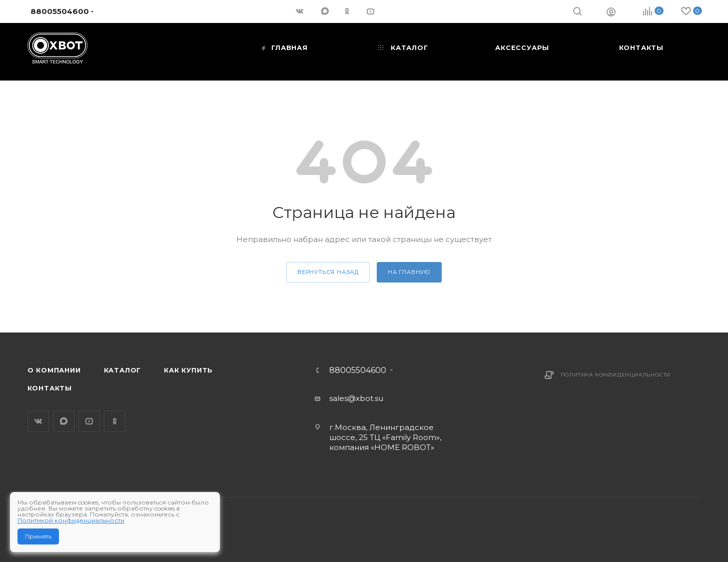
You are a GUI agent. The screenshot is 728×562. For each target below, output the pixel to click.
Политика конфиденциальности (616, 375)
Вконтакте (38, 421)
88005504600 (358, 370)
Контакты (50, 388)
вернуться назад (328, 272)
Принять (38, 536)
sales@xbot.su (356, 398)
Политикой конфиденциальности (71, 520)
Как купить (188, 370)
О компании (54, 370)
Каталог (123, 370)
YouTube (89, 421)
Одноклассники (115, 421)
